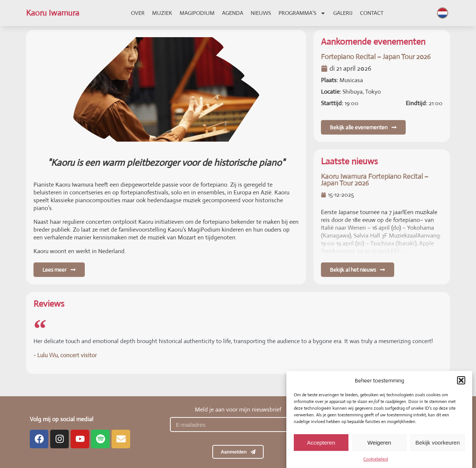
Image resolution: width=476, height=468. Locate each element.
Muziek (162, 13)
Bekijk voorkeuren (438, 448)
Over (138, 13)
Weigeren (379, 448)
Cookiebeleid (376, 465)
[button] (461, 386)
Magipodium (197, 13)
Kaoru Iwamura (53, 13)
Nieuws (261, 13)
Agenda (233, 13)
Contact (372, 13)
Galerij (343, 13)
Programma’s (302, 13)
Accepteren (321, 448)
